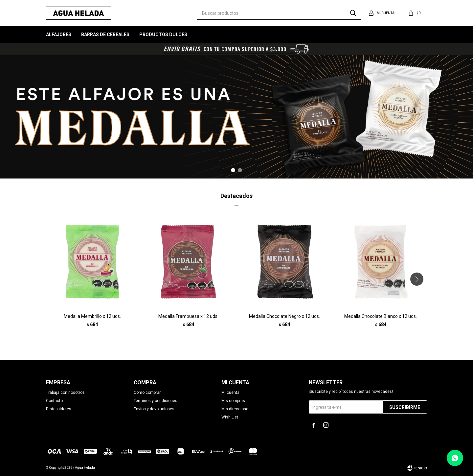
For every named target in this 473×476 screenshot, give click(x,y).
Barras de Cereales (105, 35)
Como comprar (147, 393)
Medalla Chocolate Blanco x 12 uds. (381, 316)
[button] (233, 170)
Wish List (230, 417)
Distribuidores (59, 409)
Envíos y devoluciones (154, 409)
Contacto (54, 401)
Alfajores (59, 35)
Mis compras (233, 401)
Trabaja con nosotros (65, 393)
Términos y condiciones (156, 401)
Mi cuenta (230, 393)
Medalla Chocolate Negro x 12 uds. (284, 316)
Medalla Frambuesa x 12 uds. (188, 316)
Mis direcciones (236, 409)
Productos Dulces (163, 35)
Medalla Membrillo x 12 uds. (92, 316)
